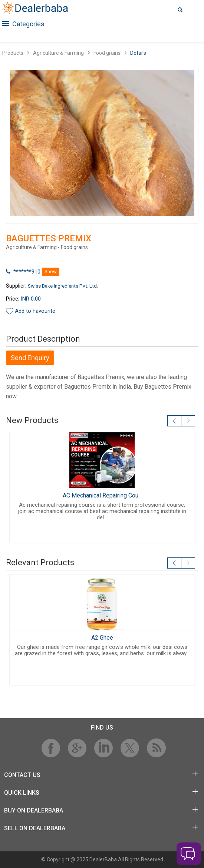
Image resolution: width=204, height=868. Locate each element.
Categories (23, 24)
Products (13, 53)
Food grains (107, 53)
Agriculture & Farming (58, 53)
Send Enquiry (30, 358)
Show (51, 272)
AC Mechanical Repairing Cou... (102, 495)
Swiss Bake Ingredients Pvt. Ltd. (63, 286)
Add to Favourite (35, 311)
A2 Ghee (102, 638)
